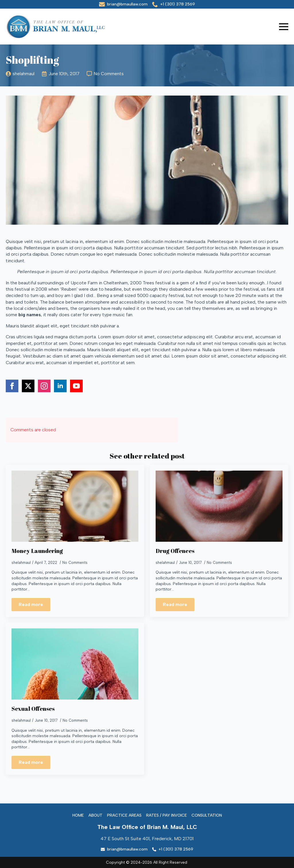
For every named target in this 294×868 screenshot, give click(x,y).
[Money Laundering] (75, 506)
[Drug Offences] (219, 506)
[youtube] (76, 386)
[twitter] (28, 386)
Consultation (207, 815)
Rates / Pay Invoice (167, 815)
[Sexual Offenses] (75, 664)
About (95, 815)
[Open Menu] (284, 27)
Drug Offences (175, 551)
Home (78, 815)
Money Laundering (37, 551)
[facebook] (12, 386)
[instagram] (44, 386)
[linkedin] (60, 386)
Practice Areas (124, 815)
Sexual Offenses (33, 709)
